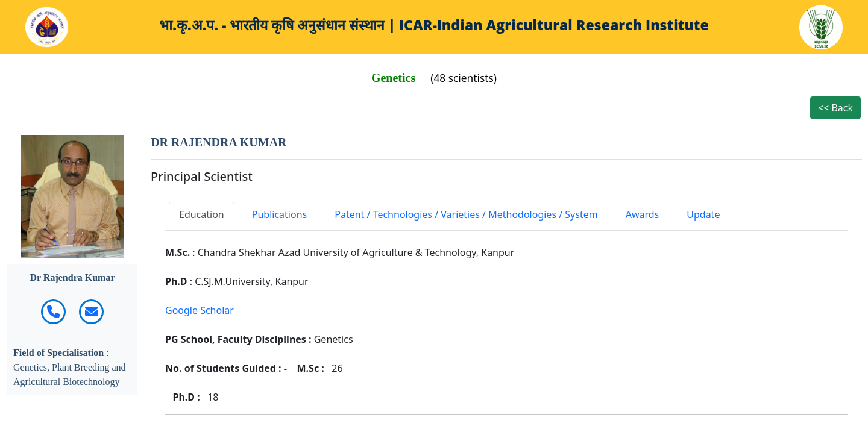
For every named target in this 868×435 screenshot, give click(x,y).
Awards (643, 214)
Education (202, 214)
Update (703, 214)
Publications (279, 214)
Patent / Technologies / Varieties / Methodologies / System (466, 214)
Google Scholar (200, 310)
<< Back (835, 108)
